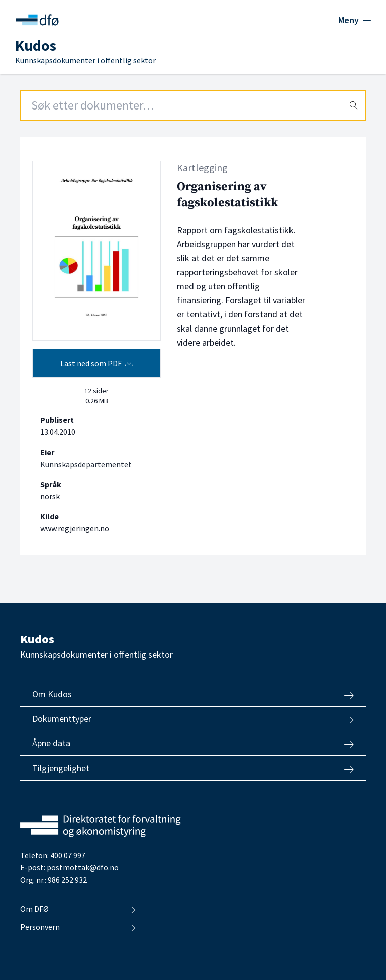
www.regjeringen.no (75, 528)
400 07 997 (68, 855)
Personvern (78, 927)
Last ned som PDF (97, 363)
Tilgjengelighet (193, 768)
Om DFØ (78, 909)
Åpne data (193, 743)
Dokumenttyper (193, 719)
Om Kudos (193, 694)
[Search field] (193, 105)
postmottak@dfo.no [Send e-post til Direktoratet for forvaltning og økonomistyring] (83, 867)
